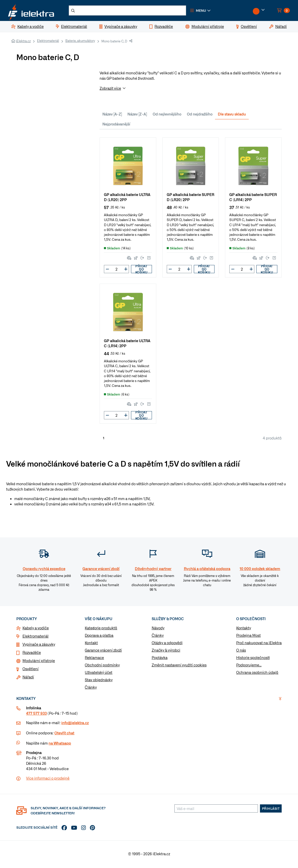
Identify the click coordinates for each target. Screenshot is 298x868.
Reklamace (94, 659)
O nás (241, 652)
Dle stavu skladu (232, 115)
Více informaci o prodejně (48, 780)
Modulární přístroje (39, 662)
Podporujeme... (249, 666)
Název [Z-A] (137, 115)
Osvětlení (31, 670)
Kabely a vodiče (36, 629)
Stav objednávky (99, 681)
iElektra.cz (23, 42)
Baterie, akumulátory (80, 42)
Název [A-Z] (112, 115)
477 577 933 (36, 715)
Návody (158, 629)
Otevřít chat (64, 734)
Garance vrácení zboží (103, 652)
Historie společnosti (253, 659)
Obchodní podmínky (102, 666)
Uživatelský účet (99, 674)
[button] (206, 11)
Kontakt (91, 644)
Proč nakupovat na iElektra (259, 644)
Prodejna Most (248, 637)
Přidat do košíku (141, 271)
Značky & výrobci (166, 652)
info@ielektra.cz (75, 724)
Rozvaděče (32, 654)
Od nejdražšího (200, 115)
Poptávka (160, 659)
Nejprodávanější (116, 125)
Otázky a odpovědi (167, 644)
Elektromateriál (48, 42)
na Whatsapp (60, 745)
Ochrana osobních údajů (257, 674)
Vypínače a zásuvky (39, 646)
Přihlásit (271, 810)
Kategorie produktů (101, 629)
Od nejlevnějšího (167, 115)
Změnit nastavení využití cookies (179, 666)
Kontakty (244, 629)
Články (91, 689)
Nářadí (28, 678)
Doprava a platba (99, 637)
